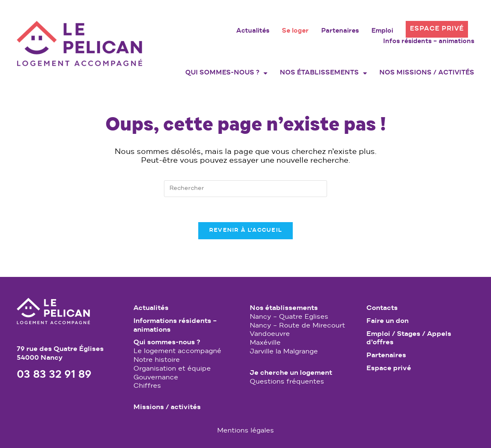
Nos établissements (323, 73)
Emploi (382, 31)
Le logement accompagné (177, 351)
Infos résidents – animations (429, 42)
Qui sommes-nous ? (226, 73)
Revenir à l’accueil (246, 230)
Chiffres (147, 386)
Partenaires (340, 31)
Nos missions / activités (427, 73)
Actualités (253, 31)
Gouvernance (156, 378)
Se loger (295, 31)
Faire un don (387, 321)
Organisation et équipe (172, 369)
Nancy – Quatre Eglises (289, 317)
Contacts (382, 308)
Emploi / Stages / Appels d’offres (409, 339)
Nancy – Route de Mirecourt (297, 326)
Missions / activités (167, 407)
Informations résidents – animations (175, 326)
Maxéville (265, 343)
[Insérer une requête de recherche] (245, 189)
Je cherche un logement (291, 373)
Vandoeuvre (270, 334)
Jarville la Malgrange (284, 352)
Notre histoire (157, 360)
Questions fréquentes (287, 382)
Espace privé (437, 29)
